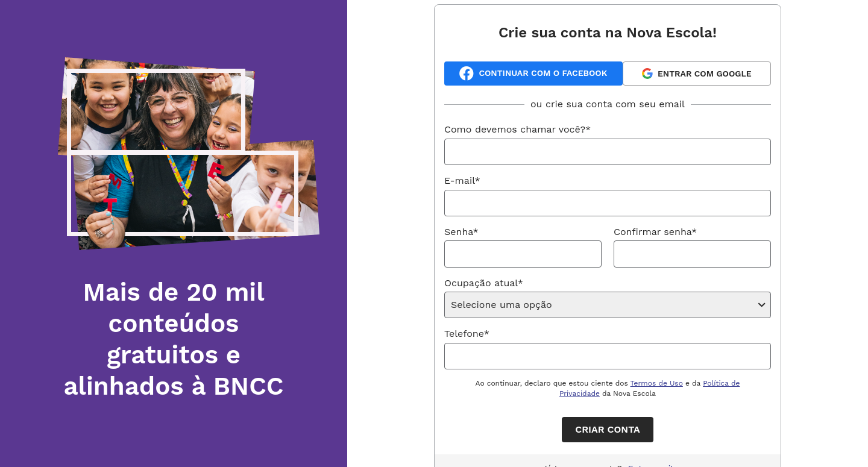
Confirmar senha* (655, 232)
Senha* (461, 232)
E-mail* (462, 180)
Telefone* (467, 334)
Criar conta (607, 429)
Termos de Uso (657, 383)
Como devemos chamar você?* (517, 129)
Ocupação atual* (484, 283)
